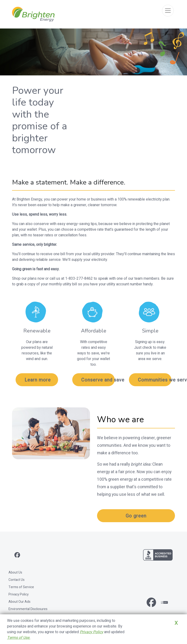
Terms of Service (21, 587)
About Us (15, 572)
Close (170, 630)
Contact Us (17, 580)
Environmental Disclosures (28, 609)
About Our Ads (19, 602)
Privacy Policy (19, 594)
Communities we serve (155, 380)
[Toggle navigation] (168, 11)
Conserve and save (98, 380)
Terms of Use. (19, 638)
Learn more (38, 380)
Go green (136, 516)
